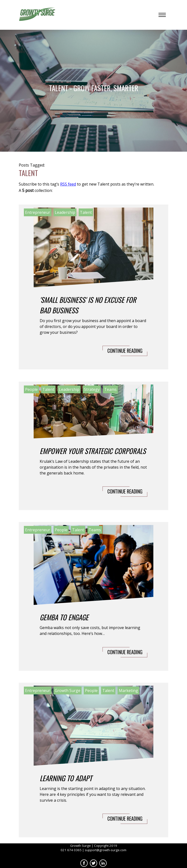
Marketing (128, 690)
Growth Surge (68, 690)
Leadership (65, 212)
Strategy (92, 389)
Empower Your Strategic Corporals (93, 451)
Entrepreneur (38, 212)
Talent (86, 212)
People (31, 389)
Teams (110, 389)
